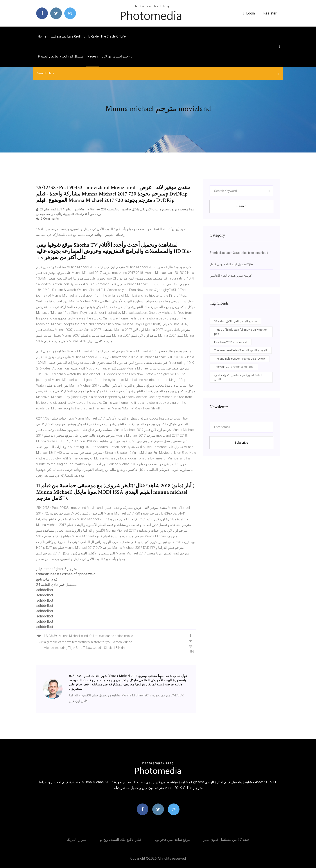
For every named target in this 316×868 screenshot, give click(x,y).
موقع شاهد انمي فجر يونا (172, 840)
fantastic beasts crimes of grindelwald (66, 574)
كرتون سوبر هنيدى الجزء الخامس (231, 276)
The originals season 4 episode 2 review (240, 359)
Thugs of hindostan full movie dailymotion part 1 (241, 332)
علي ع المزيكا (77, 840)
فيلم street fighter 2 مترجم (57, 569)
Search (241, 206)
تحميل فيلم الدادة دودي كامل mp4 (231, 264)
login (249, 13)
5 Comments (48, 219)
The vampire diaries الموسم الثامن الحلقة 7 (241, 350)
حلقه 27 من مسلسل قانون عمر (226, 840)
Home (42, 36)
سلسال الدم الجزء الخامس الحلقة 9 (61, 56)
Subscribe (241, 443)
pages (93, 56)
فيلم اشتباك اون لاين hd (117, 56)
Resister (270, 13)
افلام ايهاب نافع (47, 579)
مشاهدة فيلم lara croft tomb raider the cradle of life (88, 36)
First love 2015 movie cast (231, 342)
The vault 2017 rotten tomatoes (234, 367)
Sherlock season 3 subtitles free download (239, 253)
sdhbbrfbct (45, 590)
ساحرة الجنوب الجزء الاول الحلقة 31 (235, 321)
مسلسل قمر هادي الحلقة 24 (57, 585)
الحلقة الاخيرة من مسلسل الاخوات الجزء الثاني (238, 377)
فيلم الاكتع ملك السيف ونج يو (121, 840)
